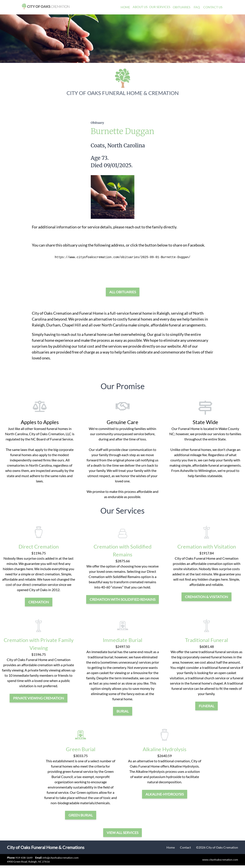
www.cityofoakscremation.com (220, 860)
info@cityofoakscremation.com (57, 858)
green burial (81, 815)
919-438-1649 (24, 858)
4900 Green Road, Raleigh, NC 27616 (28, 862)
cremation (39, 602)
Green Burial (81, 749)
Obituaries (182, 7)
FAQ (197, 7)
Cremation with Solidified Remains (123, 550)
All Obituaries (123, 292)
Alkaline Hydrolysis (164, 749)
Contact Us (213, 7)
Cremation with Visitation (207, 546)
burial (123, 711)
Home (125, 7)
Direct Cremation (39, 546)
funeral (206, 706)
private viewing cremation (39, 698)
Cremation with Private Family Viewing (39, 644)
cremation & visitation (206, 597)
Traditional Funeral (206, 640)
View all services (123, 833)
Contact (185, 847)
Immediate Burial (123, 640)
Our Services (160, 7)
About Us (140, 7)
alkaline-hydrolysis (165, 794)
